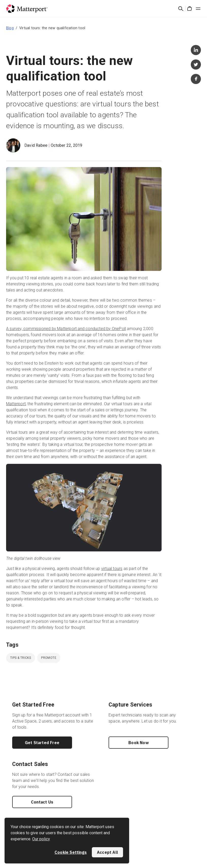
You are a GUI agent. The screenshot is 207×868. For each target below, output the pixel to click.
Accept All (107, 852)
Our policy (41, 839)
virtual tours (112, 569)
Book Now (139, 743)
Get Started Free (42, 743)
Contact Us (42, 802)
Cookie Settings (71, 852)
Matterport (16, 404)
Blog (10, 28)
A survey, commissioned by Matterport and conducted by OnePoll (66, 329)
